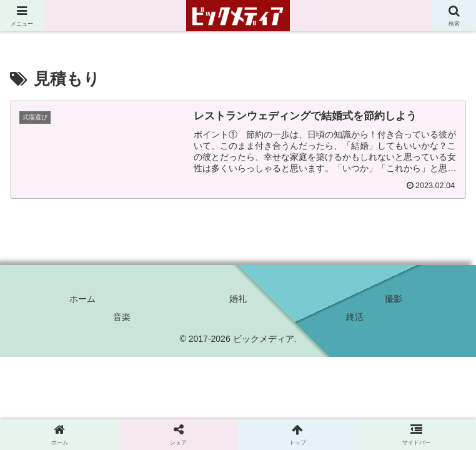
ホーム (82, 299)
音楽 (122, 317)
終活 (355, 317)
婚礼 (238, 299)
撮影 (394, 299)
